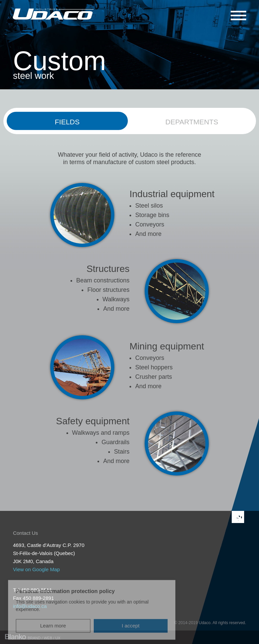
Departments (192, 122)
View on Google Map (36, 569)
